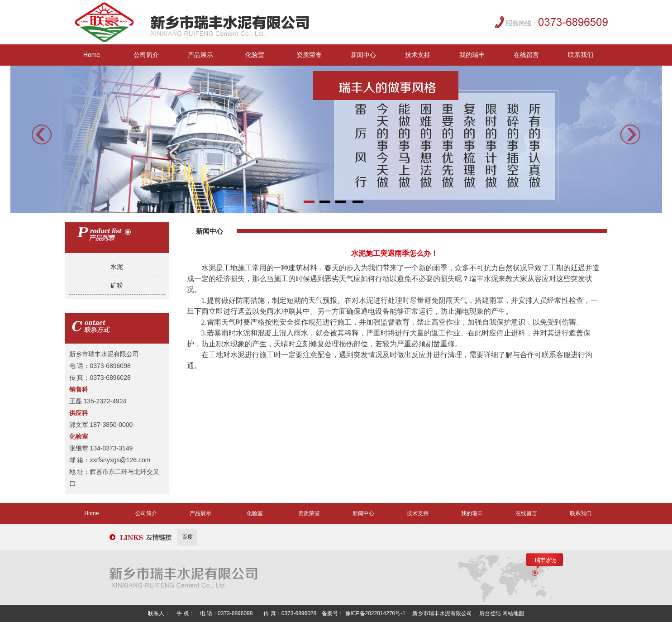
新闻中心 (363, 55)
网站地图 (513, 613)
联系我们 (581, 55)
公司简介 (146, 55)
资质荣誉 (309, 55)
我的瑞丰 (472, 55)
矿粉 (117, 285)
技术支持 (418, 55)
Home (92, 55)
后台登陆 (491, 613)
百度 (187, 537)
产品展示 (200, 55)
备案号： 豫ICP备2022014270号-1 (364, 613)
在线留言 (526, 55)
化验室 (255, 55)
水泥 (117, 267)
